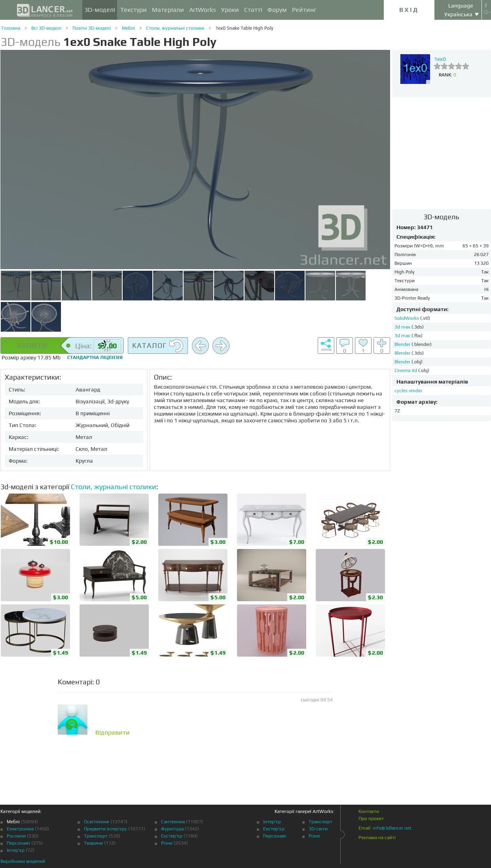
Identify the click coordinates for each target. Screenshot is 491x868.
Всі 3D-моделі (46, 28)
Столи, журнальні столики (175, 28)
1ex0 (440, 59)
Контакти (369, 811)
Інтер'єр (16, 850)
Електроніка (20, 829)
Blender (403, 344)
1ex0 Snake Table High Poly (244, 28)
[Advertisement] (442, 153)
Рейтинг (304, 10)
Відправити (113, 733)
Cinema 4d (406, 370)
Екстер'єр (172, 836)
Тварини (93, 843)
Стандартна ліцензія (95, 357)
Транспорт (96, 836)
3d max (403, 327)
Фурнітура (172, 829)
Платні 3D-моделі (92, 28)
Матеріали (168, 10)
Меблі (128, 28)
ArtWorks (203, 10)
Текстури (134, 10)
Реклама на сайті (377, 838)
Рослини (16, 836)
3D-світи (318, 829)
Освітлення (97, 822)
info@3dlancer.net (392, 828)
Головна (11, 28)
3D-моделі (100, 10)
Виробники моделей (23, 861)
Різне (167, 843)
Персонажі (18, 843)
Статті (253, 10)
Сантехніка (173, 822)
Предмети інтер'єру (105, 829)
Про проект (371, 819)
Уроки (230, 10)
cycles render (408, 391)
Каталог (158, 346)
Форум (277, 10)
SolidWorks (407, 318)
